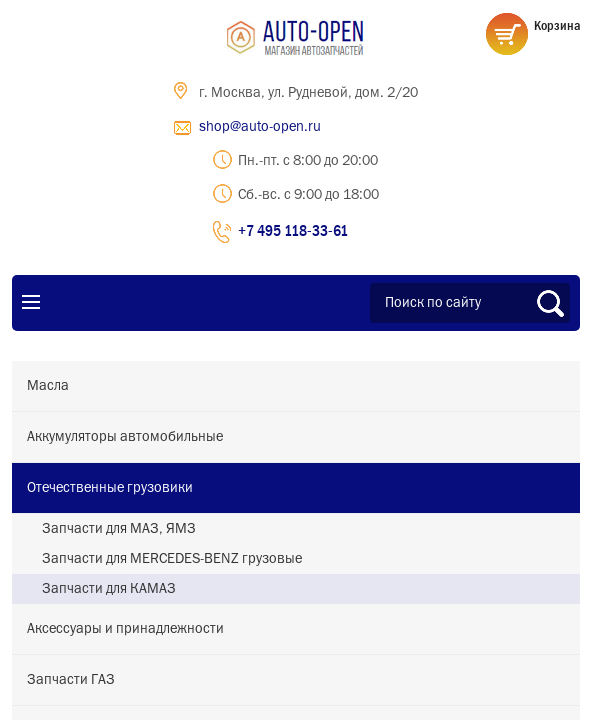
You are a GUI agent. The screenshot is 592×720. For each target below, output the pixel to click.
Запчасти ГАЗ (71, 680)
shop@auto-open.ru (260, 127)
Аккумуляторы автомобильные (125, 437)
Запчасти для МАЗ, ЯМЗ (119, 529)
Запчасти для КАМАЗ (109, 589)
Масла (48, 386)
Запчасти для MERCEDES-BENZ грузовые (172, 559)
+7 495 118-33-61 (293, 230)
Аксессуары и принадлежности (125, 629)
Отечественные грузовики (110, 488)
